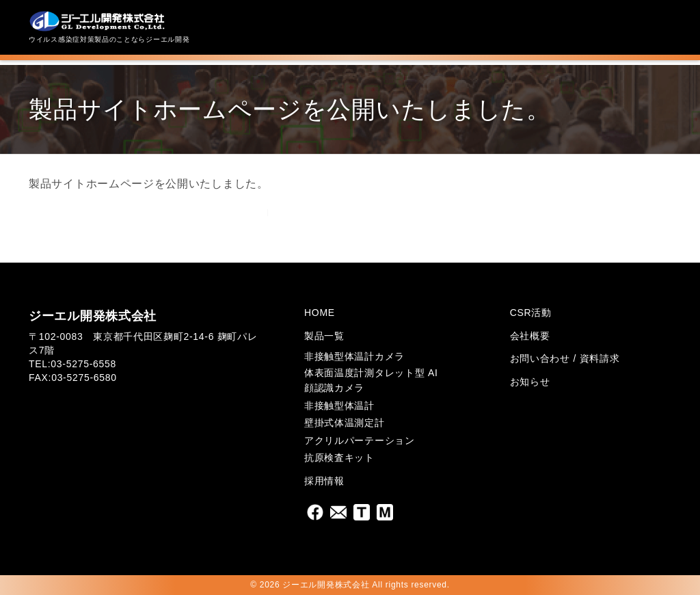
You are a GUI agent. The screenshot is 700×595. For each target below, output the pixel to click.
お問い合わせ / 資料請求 (565, 358)
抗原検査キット (339, 458)
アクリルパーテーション (360, 440)
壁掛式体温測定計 (345, 423)
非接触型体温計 (339, 406)
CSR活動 (531, 313)
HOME (320, 313)
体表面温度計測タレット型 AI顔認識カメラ (371, 380)
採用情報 (324, 481)
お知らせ (530, 382)
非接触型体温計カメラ (354, 356)
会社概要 (530, 336)
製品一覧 (324, 336)
